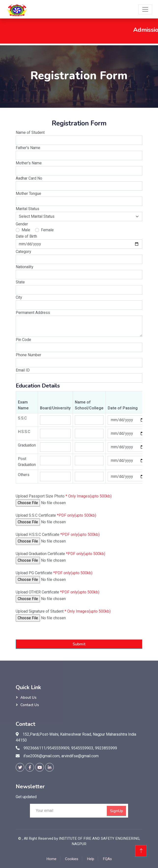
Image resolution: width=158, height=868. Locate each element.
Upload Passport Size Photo (64, 496)
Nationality (25, 267)
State (20, 282)
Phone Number (28, 355)
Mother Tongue (28, 194)
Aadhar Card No (29, 178)
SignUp (116, 811)
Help (91, 859)
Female (47, 230)
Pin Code (23, 340)
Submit (79, 644)
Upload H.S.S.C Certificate (58, 535)
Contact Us (30, 705)
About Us (28, 697)
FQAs (107, 859)
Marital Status (27, 209)
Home (51, 859)
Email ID (23, 370)
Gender (22, 224)
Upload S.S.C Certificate (56, 515)
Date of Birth (26, 236)
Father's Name (28, 148)
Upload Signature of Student (63, 611)
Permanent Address (33, 313)
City (19, 297)
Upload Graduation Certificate (60, 554)
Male (26, 230)
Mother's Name (29, 163)
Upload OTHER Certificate (58, 592)
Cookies (72, 859)
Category (23, 252)
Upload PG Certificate (54, 573)
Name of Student (30, 133)
